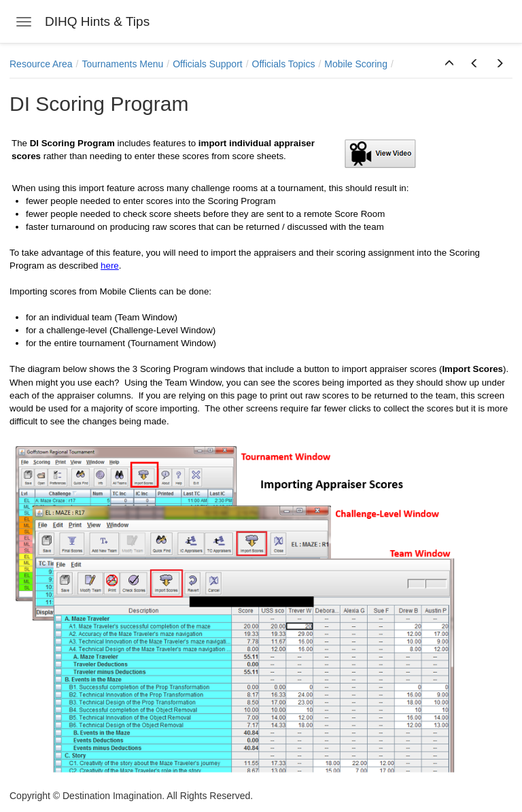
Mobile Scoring (356, 64)
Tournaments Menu (123, 64)
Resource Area (41, 64)
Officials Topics (284, 64)
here (110, 266)
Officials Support (207, 64)
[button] (449, 64)
